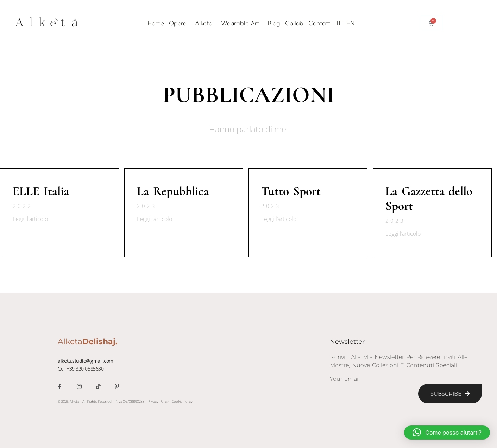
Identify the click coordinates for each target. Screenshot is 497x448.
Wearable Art (242, 23)
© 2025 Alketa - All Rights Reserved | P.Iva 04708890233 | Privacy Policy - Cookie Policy (125, 401)
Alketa (205, 23)
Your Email (345, 379)
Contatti (320, 23)
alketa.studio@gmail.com (86, 361)
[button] (447, 433)
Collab (294, 23)
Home (156, 23)
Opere (180, 23)
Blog (274, 23)
